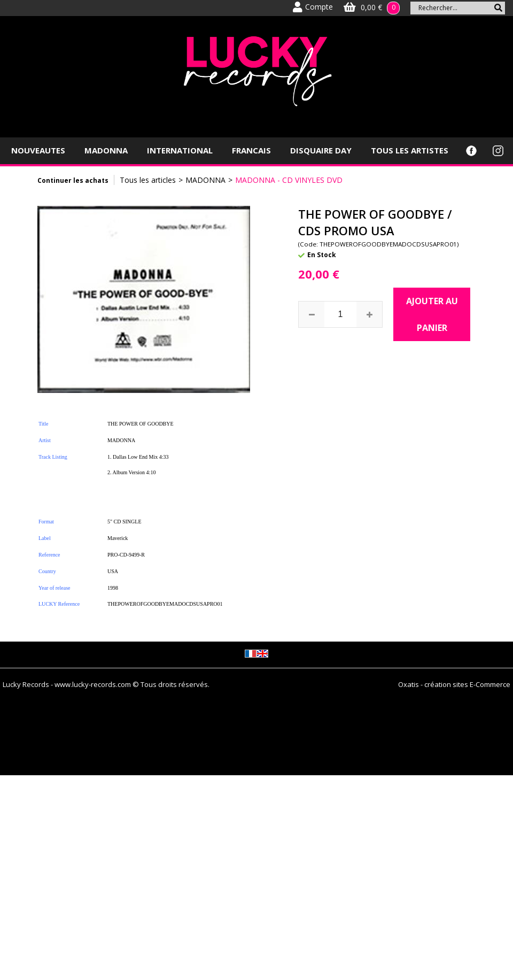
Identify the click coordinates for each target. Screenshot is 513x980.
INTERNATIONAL (180, 150)
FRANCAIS (251, 150)
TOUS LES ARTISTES (410, 150)
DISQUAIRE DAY (321, 150)
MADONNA (106, 150)
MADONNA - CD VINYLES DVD (289, 180)
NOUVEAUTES (38, 150)
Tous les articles (148, 180)
